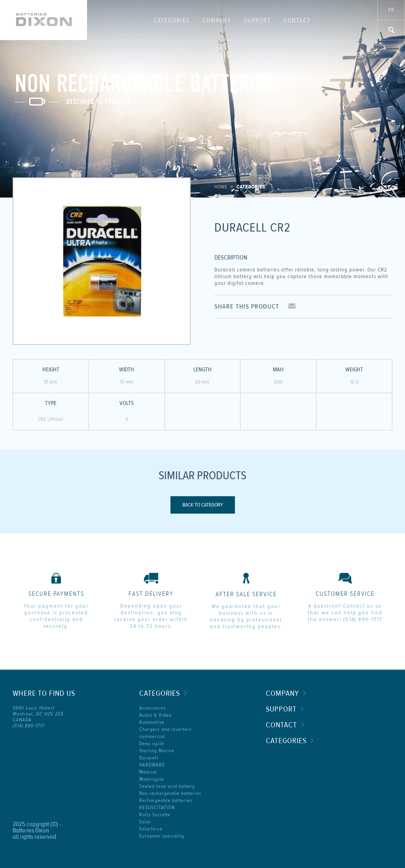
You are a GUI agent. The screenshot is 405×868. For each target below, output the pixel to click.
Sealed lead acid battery (167, 786)
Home (221, 187)
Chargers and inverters (165, 729)
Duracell (149, 758)
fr (391, 10)
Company (217, 21)
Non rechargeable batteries (170, 793)
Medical (148, 772)
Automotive (152, 722)
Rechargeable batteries (166, 800)
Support (257, 21)
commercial (152, 736)
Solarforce (151, 829)
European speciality (162, 836)
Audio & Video (155, 715)
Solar (145, 822)
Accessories (153, 708)
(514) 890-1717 (363, 619)
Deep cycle (152, 744)
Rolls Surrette (155, 815)
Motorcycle (152, 779)
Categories (172, 21)
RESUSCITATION (157, 808)
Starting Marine (157, 751)
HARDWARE (152, 765)
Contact (297, 21)
